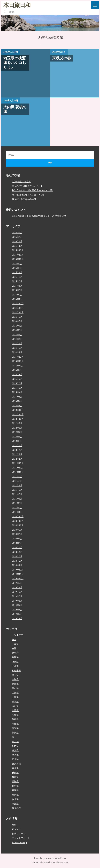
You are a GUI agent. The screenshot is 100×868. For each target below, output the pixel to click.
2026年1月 (17, 246)
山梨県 (15, 697)
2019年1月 (17, 618)
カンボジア (18, 635)
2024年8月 (17, 321)
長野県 (15, 786)
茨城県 (15, 781)
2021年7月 (17, 485)
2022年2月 (17, 454)
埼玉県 (15, 675)
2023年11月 (18, 361)
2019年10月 (18, 578)
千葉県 (15, 666)
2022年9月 (17, 423)
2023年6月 (17, 383)
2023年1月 (17, 405)
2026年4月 (17, 232)
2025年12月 (18, 250)
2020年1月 (17, 565)
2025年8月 (17, 268)
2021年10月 (18, 472)
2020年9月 (17, 530)
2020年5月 (17, 547)
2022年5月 (17, 441)
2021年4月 (17, 499)
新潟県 (15, 733)
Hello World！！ (20, 216)
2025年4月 (17, 286)
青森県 (15, 790)
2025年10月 (18, 259)
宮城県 (15, 679)
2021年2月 (17, 507)
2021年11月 (18, 468)
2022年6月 (17, 437)
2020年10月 (18, 525)
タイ (14, 639)
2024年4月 (17, 339)
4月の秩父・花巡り (21, 181)
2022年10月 (18, 419)
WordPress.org (19, 842)
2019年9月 (17, 583)
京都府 (15, 653)
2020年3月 (17, 556)
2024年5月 (17, 334)
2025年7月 (17, 272)
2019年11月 (18, 574)
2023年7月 (17, 379)
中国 (14, 648)
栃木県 (15, 746)
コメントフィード (21, 838)
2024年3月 (17, 343)
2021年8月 (17, 481)
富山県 (15, 688)
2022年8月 (17, 428)
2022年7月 (17, 432)
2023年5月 (17, 388)
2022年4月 (17, 445)
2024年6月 (17, 330)
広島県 (15, 715)
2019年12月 (18, 570)
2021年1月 (17, 512)
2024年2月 (17, 348)
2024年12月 (18, 303)
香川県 (15, 799)
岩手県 (15, 710)
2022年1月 (17, 459)
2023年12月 (18, 357)
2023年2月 (17, 401)
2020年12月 (18, 516)
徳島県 (15, 719)
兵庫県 (15, 657)
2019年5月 (17, 601)
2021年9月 (17, 476)
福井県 (15, 768)
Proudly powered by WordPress (50, 858)
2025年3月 (17, 290)
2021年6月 (17, 490)
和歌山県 (16, 670)
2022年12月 (18, 410)
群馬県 (15, 777)
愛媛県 (15, 724)
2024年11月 (18, 308)
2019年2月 (17, 614)
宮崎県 (15, 684)
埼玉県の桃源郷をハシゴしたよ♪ (28, 195)
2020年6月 (17, 543)
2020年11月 (18, 521)
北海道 (15, 662)
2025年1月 (17, 299)
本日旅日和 (17, 5)
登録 (14, 825)
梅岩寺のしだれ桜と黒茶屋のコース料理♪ (32, 190)
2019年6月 (17, 596)
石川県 (15, 759)
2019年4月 (17, 605)
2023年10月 (18, 366)
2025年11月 (18, 255)
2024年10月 (18, 312)
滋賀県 (15, 750)
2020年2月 (17, 561)
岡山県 (15, 706)
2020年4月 (17, 552)
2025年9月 (17, 264)
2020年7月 (17, 539)
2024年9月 (17, 317)
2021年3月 (17, 503)
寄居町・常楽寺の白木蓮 (24, 199)
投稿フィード (19, 834)
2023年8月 (17, 374)
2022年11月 (18, 414)
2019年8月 (17, 587)
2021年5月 (17, 494)
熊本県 (15, 755)
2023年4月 (17, 392)
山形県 (15, 693)
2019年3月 (17, 610)
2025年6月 (17, 277)
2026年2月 (17, 241)
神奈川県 (16, 764)
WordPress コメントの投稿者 (47, 216)
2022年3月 (17, 450)
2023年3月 (17, 397)
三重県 (15, 644)
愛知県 (15, 728)
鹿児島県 (16, 808)
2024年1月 (17, 352)
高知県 (15, 804)
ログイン (16, 829)
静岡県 (15, 795)
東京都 (15, 741)
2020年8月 (17, 534)
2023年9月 (17, 370)
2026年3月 (17, 237)
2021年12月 (18, 463)
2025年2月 (17, 295)
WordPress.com (60, 862)
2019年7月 (17, 592)
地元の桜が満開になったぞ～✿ (27, 186)
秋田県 (15, 772)
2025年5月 (17, 281)
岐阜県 (15, 701)
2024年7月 (17, 326)
